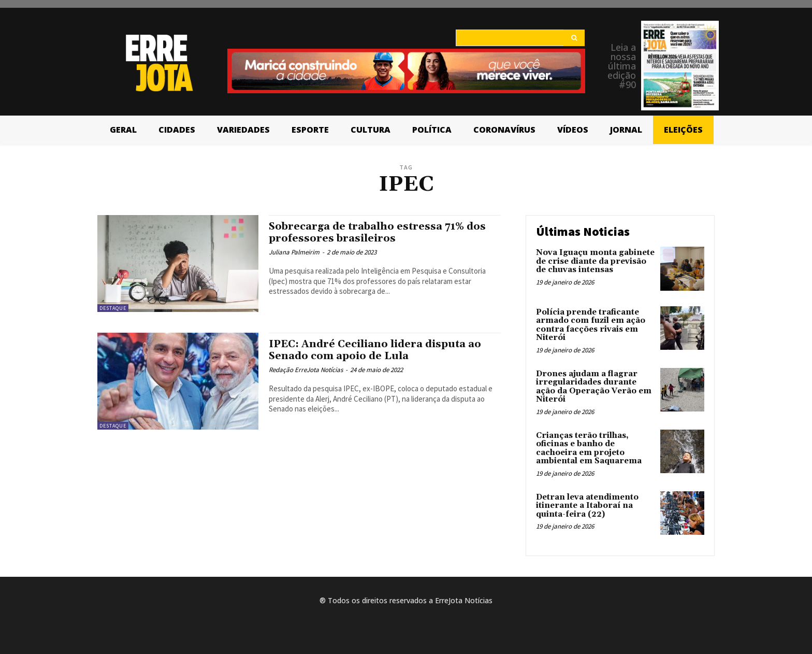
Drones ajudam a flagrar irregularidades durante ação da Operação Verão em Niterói (594, 387)
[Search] (574, 38)
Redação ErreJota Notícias (306, 370)
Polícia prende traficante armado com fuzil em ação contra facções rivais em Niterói (591, 325)
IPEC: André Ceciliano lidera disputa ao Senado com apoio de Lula (381, 350)
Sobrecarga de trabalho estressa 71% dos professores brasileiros (383, 232)
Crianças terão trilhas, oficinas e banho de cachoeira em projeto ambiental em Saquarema (589, 449)
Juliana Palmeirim (294, 252)
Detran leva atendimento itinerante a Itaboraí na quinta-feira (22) (587, 506)
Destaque (113, 308)
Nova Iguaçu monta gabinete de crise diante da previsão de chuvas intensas (595, 261)
